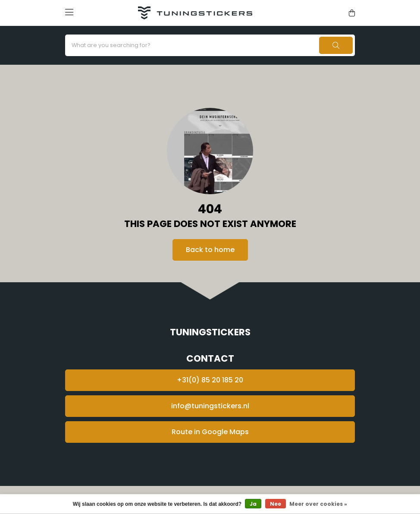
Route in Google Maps (210, 432)
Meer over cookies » (318, 504)
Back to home (210, 250)
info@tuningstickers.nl (210, 406)
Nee (276, 504)
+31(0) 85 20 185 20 (210, 380)
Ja (253, 504)
